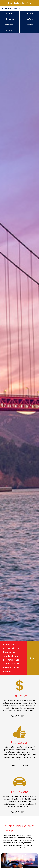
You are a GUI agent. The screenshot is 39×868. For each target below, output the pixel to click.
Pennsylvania (10, 25)
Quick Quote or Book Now (20, 3)
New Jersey (10, 19)
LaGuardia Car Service (12, 8)
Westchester (10, 30)
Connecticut (10, 13)
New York (29, 19)
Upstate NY (29, 25)
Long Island (29, 13)
